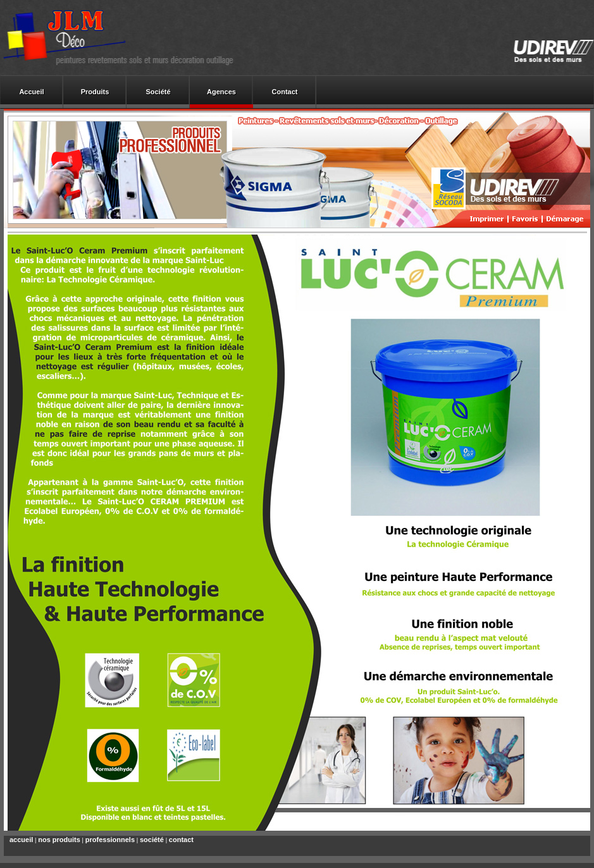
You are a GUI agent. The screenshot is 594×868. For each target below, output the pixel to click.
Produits (95, 92)
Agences (221, 92)
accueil (21, 840)
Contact (285, 92)
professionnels (110, 840)
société (152, 840)
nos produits (59, 840)
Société (158, 92)
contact (181, 840)
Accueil (31, 92)
